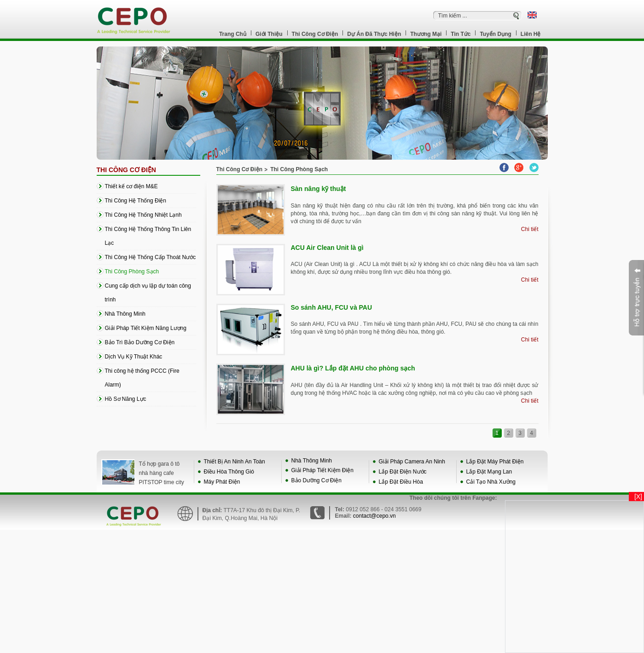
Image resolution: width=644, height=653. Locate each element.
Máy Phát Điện (222, 482)
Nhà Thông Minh (312, 461)
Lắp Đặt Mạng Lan (489, 472)
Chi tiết (530, 229)
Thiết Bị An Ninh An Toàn (235, 462)
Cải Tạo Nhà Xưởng (491, 482)
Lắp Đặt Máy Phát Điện (495, 462)
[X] (638, 497)
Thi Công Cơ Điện (126, 170)
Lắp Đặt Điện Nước (403, 472)
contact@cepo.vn (374, 516)
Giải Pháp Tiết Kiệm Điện (322, 470)
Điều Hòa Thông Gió (229, 472)
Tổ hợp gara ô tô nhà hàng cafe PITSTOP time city (162, 473)
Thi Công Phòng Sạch (299, 169)
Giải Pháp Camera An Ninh (412, 462)
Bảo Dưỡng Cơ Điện (316, 480)
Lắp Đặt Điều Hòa (401, 482)
